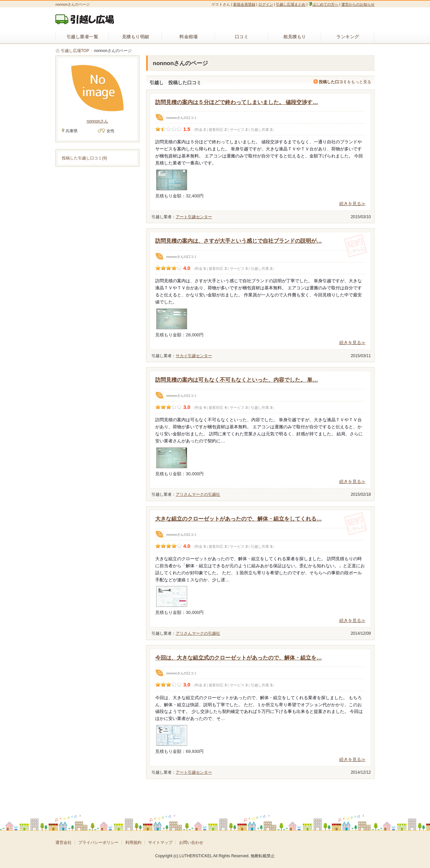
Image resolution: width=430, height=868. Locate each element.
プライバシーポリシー (98, 842)
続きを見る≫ (352, 204)
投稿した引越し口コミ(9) (84, 158)
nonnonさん (97, 121)
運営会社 (63, 842)
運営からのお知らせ (358, 4)
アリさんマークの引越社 (198, 494)
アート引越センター (194, 217)
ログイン (266, 4)
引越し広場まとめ (291, 4)
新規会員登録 (244, 4)
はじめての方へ (323, 4)
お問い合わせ (191, 842)
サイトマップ (160, 842)
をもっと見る (342, 82)
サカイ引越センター (194, 356)
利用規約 (133, 842)
